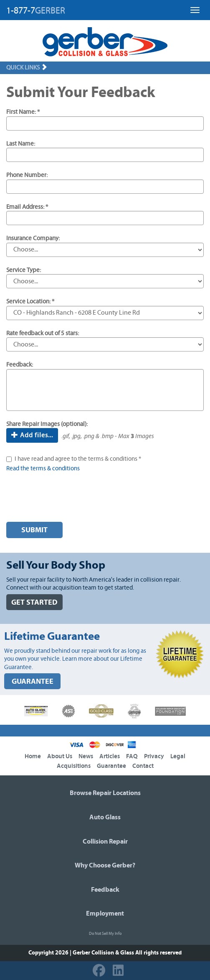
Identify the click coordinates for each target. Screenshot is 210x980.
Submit (34, 530)
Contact (143, 766)
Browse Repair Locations (105, 793)
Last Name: (21, 144)
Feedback (105, 890)
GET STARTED (34, 602)
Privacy (154, 756)
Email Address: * (27, 207)
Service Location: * (30, 301)
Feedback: (20, 365)
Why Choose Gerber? (105, 865)
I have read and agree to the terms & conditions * (78, 459)
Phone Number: (27, 175)
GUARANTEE (33, 681)
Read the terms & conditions (43, 468)
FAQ (132, 756)
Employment (105, 913)
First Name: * (23, 112)
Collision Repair (105, 841)
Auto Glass (105, 817)
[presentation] (70, 499)
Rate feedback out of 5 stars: (43, 333)
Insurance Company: (33, 238)
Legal (178, 756)
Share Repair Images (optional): (47, 424)
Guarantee (111, 766)
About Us (60, 756)
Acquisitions (74, 766)
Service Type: (24, 270)
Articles (110, 756)
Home (33, 756)
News (86, 756)
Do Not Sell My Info (105, 934)
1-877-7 (36, 10)
